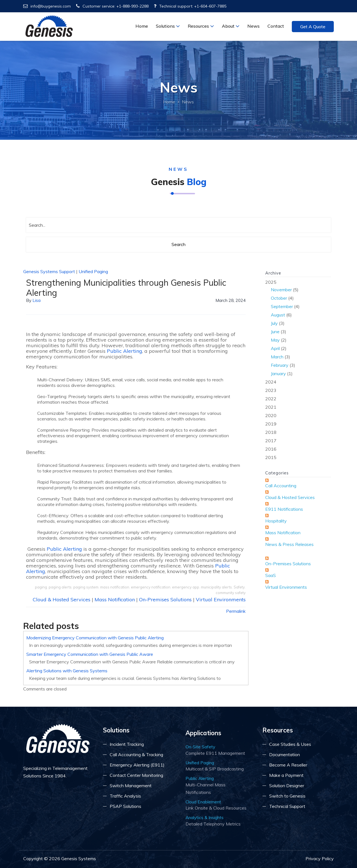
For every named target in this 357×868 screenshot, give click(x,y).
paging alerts (60, 587)
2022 (271, 399)
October (279, 298)
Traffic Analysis (125, 796)
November (281, 290)
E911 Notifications (284, 509)
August (278, 315)
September (282, 306)
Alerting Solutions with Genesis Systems (67, 671)
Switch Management (131, 786)
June (275, 332)
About (231, 26)
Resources (201, 26)
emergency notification (151, 587)
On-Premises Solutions (165, 599)
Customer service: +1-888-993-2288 (112, 6)
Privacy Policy (320, 858)
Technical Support (287, 806)
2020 (271, 415)
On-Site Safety (200, 747)
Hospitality (276, 521)
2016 (271, 449)
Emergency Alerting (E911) (137, 765)
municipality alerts (216, 587)
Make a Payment (286, 775)
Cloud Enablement (203, 802)
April (275, 348)
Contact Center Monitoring (136, 775)
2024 (271, 382)
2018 (271, 432)
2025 (298, 328)
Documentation (285, 755)
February (280, 365)
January (278, 373)
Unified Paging (93, 271)
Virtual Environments (221, 599)
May (275, 340)
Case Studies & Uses (290, 744)
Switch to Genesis (287, 796)
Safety (239, 587)
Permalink (236, 611)
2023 (271, 390)
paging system (86, 587)
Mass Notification (115, 599)
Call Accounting (281, 486)
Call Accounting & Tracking (136, 755)
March (277, 357)
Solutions (168, 26)
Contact (276, 26)
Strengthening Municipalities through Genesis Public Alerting (126, 288)
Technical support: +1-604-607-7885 (190, 6)
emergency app (186, 587)
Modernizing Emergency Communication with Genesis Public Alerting (95, 638)
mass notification (115, 587)
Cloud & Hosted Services (62, 599)
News (253, 26)
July (274, 323)
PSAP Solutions (125, 806)
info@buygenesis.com (47, 6)
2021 (271, 407)
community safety (231, 593)
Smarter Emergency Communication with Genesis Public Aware (90, 654)
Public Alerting (125, 351)
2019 (271, 424)
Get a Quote (313, 27)
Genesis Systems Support (49, 271)
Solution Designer (287, 786)
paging (41, 587)
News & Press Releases (289, 544)
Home (142, 26)
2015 (271, 457)
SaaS (271, 575)
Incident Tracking (127, 744)
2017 (271, 441)
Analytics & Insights (205, 817)
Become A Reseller (288, 765)
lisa (37, 300)
